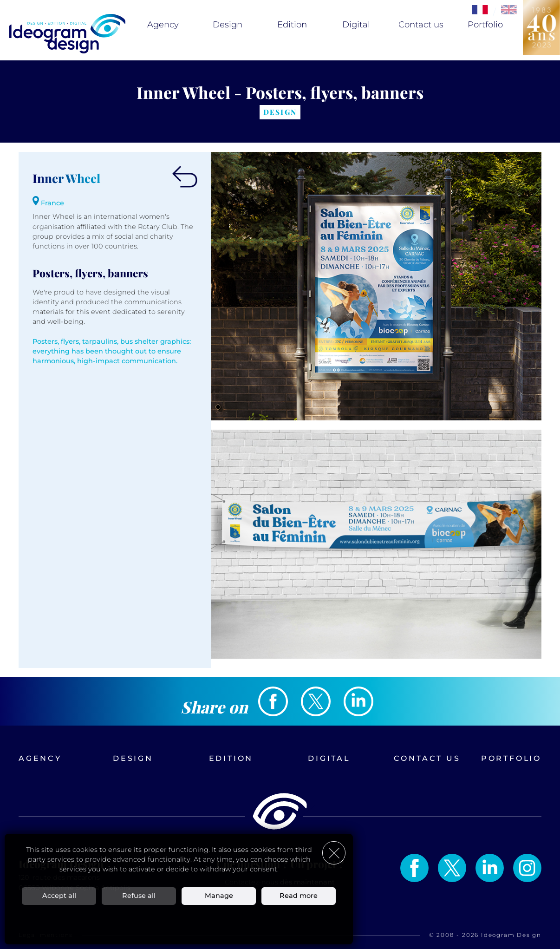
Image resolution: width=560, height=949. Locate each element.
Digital (356, 25)
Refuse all (139, 896)
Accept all (59, 896)
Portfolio (485, 25)
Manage (219, 896)
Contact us (421, 25)
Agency (163, 25)
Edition (292, 25)
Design (228, 25)
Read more (299, 896)
